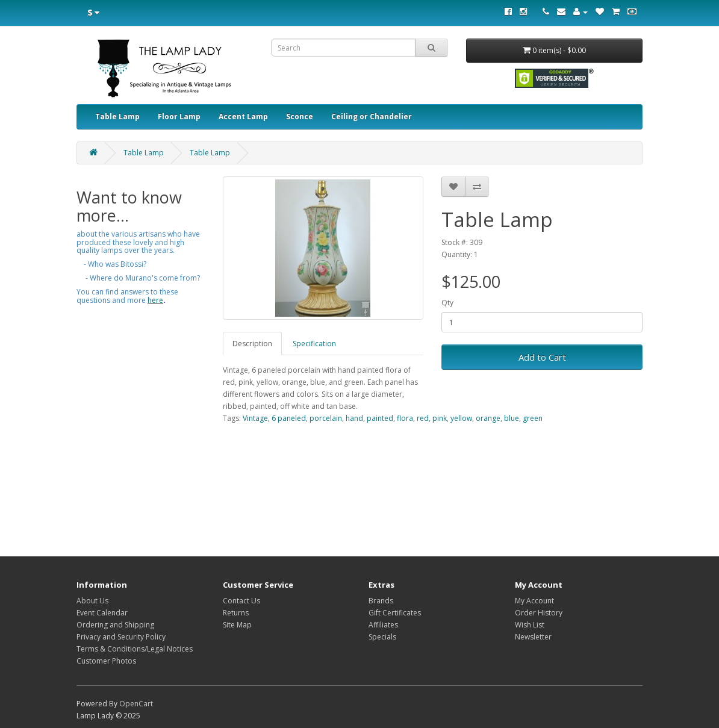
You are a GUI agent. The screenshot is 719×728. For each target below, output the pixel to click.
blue (512, 418)
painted (380, 418)
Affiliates (383, 625)
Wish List (530, 625)
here (155, 300)
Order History (539, 613)
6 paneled (289, 418)
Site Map (237, 625)
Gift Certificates (395, 613)
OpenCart (136, 704)
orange (488, 418)
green (533, 418)
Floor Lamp (179, 117)
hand (354, 418)
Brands (381, 601)
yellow (461, 418)
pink (440, 418)
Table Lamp (117, 117)
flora (405, 418)
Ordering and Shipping (115, 625)
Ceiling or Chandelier (372, 117)
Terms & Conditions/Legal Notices (135, 649)
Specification (314, 344)
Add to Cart (542, 357)
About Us (92, 601)
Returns (236, 613)
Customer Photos (106, 661)
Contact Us (241, 601)
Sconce (300, 117)
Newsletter (533, 637)
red (423, 418)
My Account (534, 601)
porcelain (326, 418)
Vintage (255, 418)
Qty (447, 303)
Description (252, 344)
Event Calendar (102, 613)
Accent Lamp (243, 117)
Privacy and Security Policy (121, 637)
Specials (382, 637)
